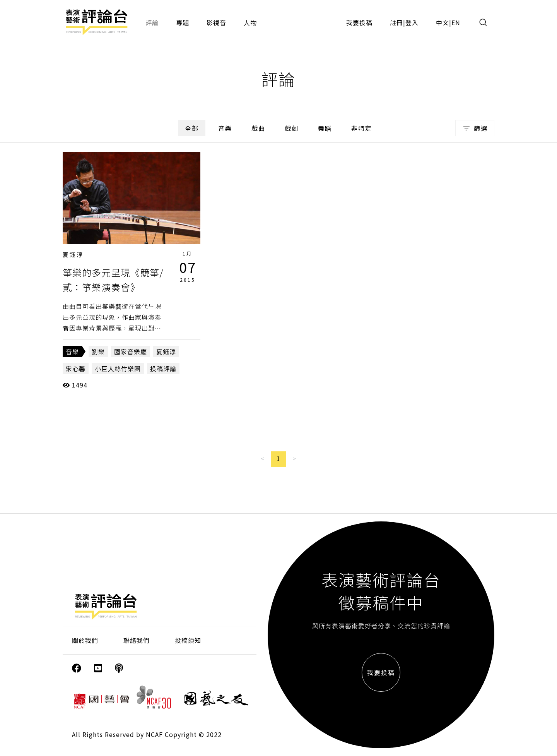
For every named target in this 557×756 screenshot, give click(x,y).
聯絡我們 (137, 640)
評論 (152, 22)
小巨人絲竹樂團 (118, 369)
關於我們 (85, 640)
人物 (250, 22)
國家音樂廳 (131, 351)
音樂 (225, 128)
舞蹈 (325, 128)
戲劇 (292, 128)
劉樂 (98, 351)
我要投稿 (359, 22)
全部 (192, 128)
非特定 (362, 128)
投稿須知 (188, 640)
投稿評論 (163, 369)
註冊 (396, 22)
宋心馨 (76, 369)
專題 (183, 22)
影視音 (216, 22)
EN (456, 22)
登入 (412, 22)
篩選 (475, 128)
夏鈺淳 (73, 255)
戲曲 (258, 128)
